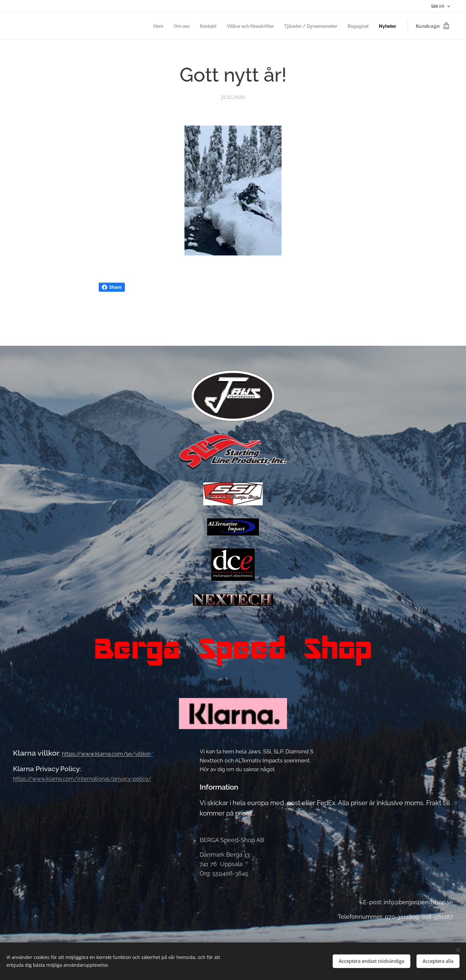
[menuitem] (143, 26)
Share (112, 287)
